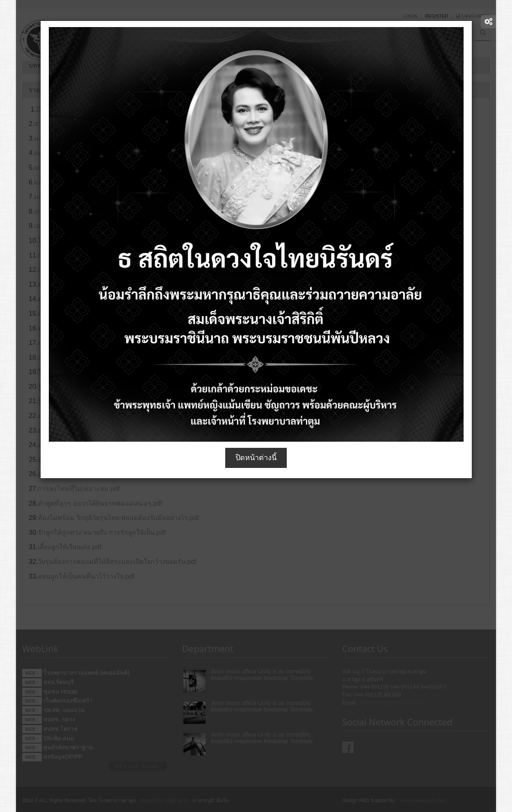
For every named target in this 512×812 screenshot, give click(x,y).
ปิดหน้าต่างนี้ (256, 458)
